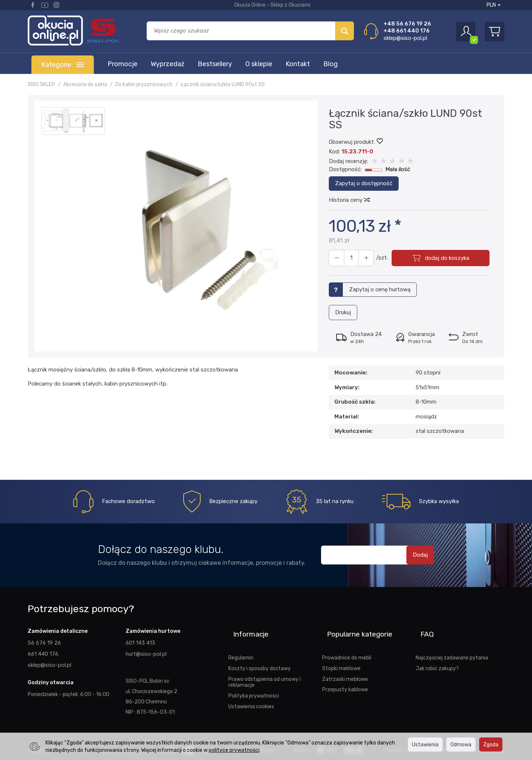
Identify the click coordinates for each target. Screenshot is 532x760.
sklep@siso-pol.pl (405, 38)
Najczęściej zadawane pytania (452, 644)
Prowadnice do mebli (347, 644)
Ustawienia (425, 744)
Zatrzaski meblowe (345, 666)
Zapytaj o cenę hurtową (380, 289)
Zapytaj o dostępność (364, 183)
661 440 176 (42, 651)
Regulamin (241, 644)
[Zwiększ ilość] (335, 258)
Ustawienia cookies (251, 693)
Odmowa (461, 744)
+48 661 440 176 (407, 31)
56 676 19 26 (44, 641)
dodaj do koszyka (444, 258)
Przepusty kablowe (345, 676)
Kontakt (298, 64)
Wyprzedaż (168, 64)
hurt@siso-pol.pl (145, 651)
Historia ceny (349, 200)
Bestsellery (215, 64)
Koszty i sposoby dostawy (260, 655)
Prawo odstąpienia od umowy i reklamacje (265, 669)
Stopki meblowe (341, 655)
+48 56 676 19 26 (407, 24)
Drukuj (343, 311)
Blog (330, 64)
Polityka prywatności (254, 682)
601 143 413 (140, 641)
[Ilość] (348, 258)
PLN (494, 5)
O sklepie (259, 64)
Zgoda (491, 744)
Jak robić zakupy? (437, 655)
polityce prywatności (234, 750)
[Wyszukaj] (345, 31)
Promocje (122, 64)
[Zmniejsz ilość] (362, 258)
